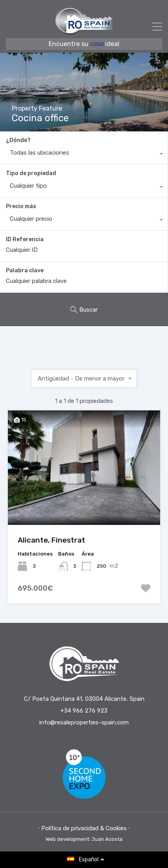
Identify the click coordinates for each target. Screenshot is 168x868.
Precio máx (21, 206)
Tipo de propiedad (31, 173)
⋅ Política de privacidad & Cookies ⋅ (84, 828)
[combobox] (84, 155)
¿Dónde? (18, 140)
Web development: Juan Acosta (84, 839)
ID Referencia (25, 240)
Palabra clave (25, 271)
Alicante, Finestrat (51, 540)
